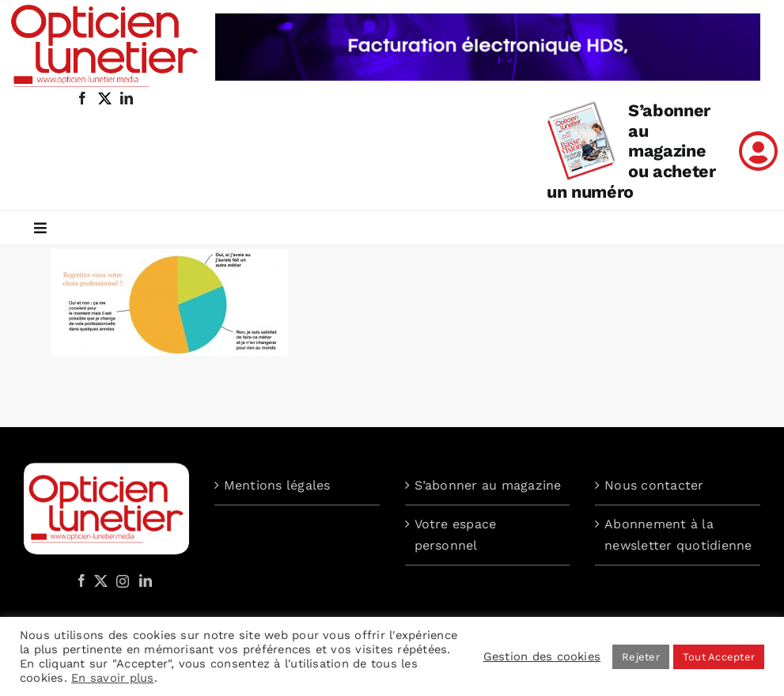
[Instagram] (120, 581)
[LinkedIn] (146, 581)
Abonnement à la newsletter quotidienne (678, 535)
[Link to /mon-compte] (758, 151)
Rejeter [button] (641, 657)
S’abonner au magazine (488, 485)
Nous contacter (654, 485)
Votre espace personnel (456, 535)
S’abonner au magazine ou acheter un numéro (631, 151)
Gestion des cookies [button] (542, 656)
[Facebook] (81, 581)
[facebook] (82, 98)
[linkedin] (127, 98)
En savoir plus (112, 678)
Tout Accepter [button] (719, 657)
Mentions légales (277, 485)
